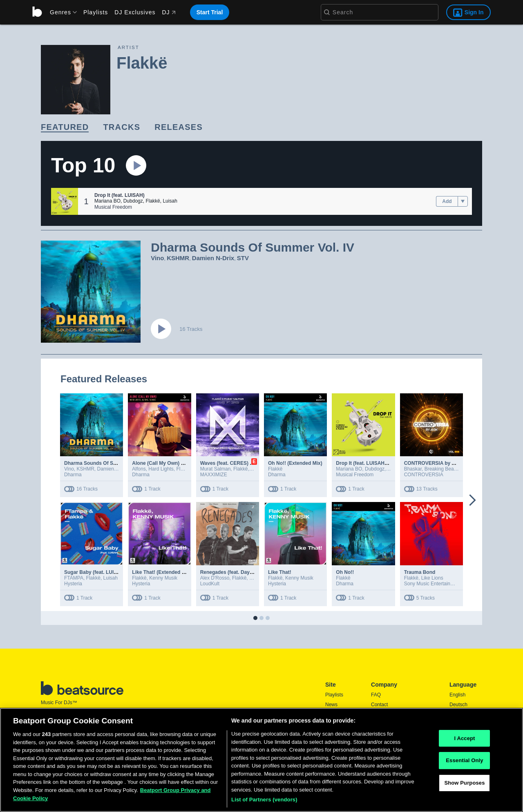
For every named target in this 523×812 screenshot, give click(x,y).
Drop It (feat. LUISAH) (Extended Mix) (379, 463)
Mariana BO (107, 201)
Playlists (96, 12)
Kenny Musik (163, 578)
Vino (157, 258)
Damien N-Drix (213, 258)
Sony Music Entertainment (433, 584)
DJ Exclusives (135, 12)
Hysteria (73, 584)
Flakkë (153, 201)
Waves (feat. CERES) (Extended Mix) (243, 463)
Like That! (280, 572)
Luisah (170, 201)
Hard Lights (161, 469)
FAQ (376, 695)
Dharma (73, 475)
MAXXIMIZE (214, 475)
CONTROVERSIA (424, 475)
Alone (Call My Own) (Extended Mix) (174, 463)
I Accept (464, 738)
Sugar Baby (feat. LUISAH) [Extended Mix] (113, 572)
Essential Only (464, 760)
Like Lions (432, 578)
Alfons (139, 469)
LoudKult (210, 584)
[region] (261, 760)
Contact (379, 705)
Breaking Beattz (442, 469)
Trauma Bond (420, 572)
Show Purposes (464, 783)
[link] (65, 128)
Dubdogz (133, 201)
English (457, 695)
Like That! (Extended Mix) (162, 572)
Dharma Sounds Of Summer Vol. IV (105, 463)
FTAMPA (74, 578)
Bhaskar (413, 469)
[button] (65, 201)
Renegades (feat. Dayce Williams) (239, 572)
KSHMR (178, 258)
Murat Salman (216, 469)
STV (243, 258)
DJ (169, 12)
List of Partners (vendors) (264, 800)
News (331, 705)
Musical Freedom (113, 207)
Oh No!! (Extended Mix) (295, 463)
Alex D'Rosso (215, 578)
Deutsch (458, 705)
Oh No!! (345, 572)
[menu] (60, 12)
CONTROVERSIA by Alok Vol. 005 (443, 463)
